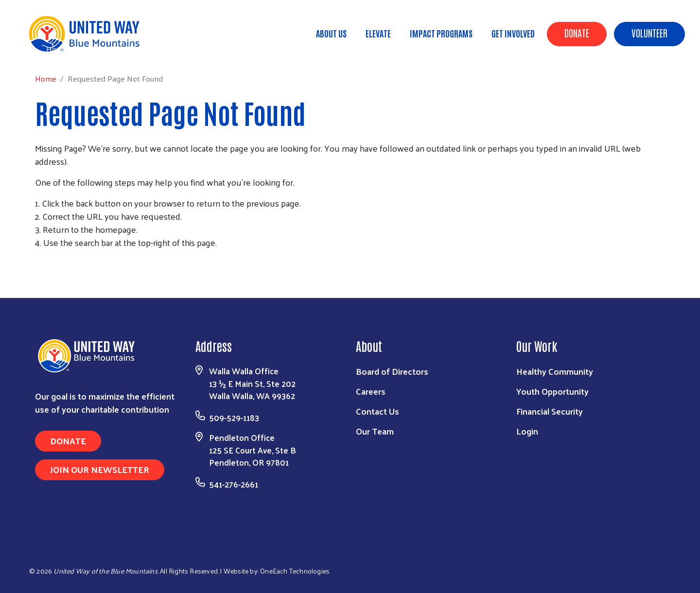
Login (527, 431)
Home (57, 49)
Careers (371, 391)
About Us (331, 33)
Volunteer (649, 33)
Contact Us (377, 411)
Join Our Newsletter (100, 469)
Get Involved (513, 33)
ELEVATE (378, 33)
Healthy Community (555, 371)
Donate (577, 33)
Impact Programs (441, 33)
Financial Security (550, 411)
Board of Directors (392, 371)
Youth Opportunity (552, 391)
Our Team (375, 431)
